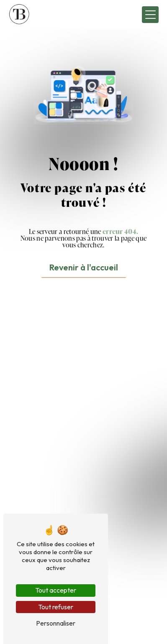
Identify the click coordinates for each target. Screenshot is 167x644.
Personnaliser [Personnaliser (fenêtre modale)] (56, 623)
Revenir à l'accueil (84, 267)
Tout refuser (56, 607)
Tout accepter (56, 590)
